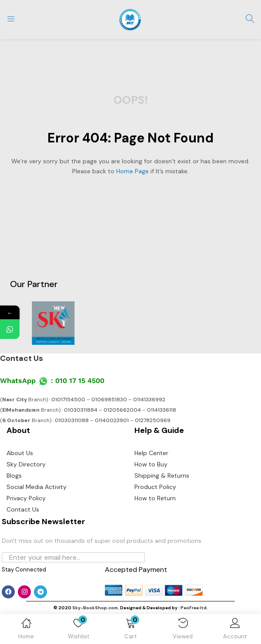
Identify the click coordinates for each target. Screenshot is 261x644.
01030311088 (72, 420)
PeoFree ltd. (194, 608)
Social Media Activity (37, 487)
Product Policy (155, 487)
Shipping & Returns (162, 476)
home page (132, 171)
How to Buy (151, 464)
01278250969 (153, 420)
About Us (20, 453)
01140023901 (112, 420)
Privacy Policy (26, 498)
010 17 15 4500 (80, 381)
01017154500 (68, 400)
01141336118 (162, 410)
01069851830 (109, 400)
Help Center (151, 453)
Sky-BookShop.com (95, 608)
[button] (130, 631)
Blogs (14, 476)
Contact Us (22, 358)
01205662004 (122, 410)
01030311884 (81, 410)
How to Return (155, 498)
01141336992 (149, 400)
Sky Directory (26, 464)
